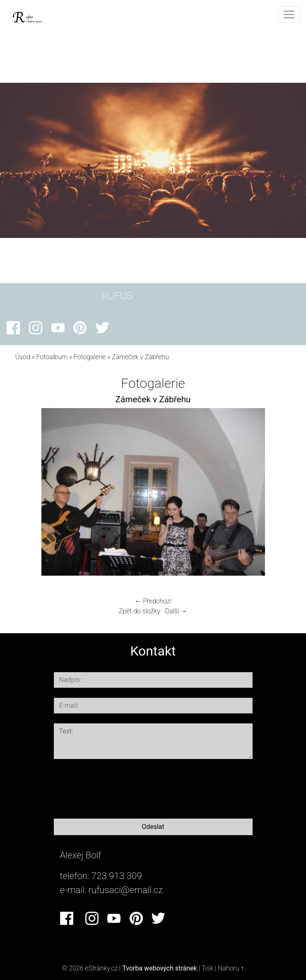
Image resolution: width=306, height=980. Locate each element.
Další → (176, 611)
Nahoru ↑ (231, 968)
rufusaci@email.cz (126, 890)
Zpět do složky (140, 611)
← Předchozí (153, 601)
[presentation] (117, 787)
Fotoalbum (52, 357)
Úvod (23, 357)
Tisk (207, 968)
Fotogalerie (90, 357)
